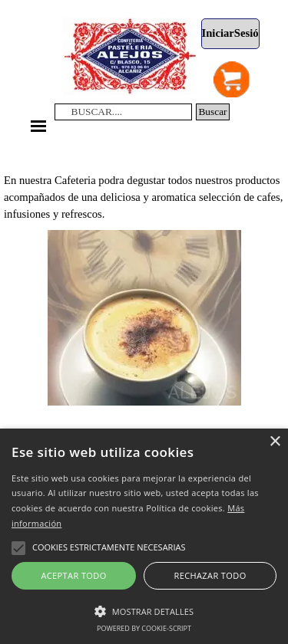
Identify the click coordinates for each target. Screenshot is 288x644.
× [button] (275, 442)
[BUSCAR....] (124, 112)
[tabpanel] (144, 180)
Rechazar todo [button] (210, 575)
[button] (144, 609)
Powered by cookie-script (144, 628)
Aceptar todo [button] (73, 575)
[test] (230, 34)
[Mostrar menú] (39, 126)
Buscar (212, 112)
